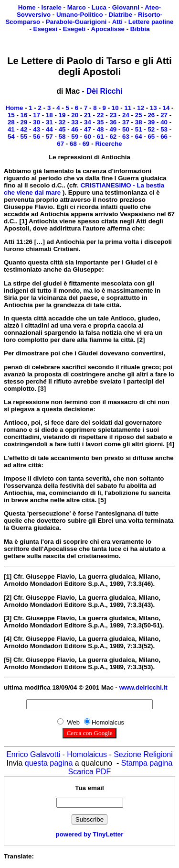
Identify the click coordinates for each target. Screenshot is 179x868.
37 (126, 122)
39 (151, 122)
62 (113, 137)
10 (115, 108)
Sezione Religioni (143, 754)
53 (164, 129)
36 (113, 122)
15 (11, 115)
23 (113, 115)
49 (113, 129)
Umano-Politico (80, 15)
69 (86, 144)
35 (100, 122)
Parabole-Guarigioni (76, 22)
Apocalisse (108, 29)
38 (139, 122)
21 (88, 115)
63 (126, 137)
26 (151, 115)
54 (11, 137)
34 (88, 122)
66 (164, 137)
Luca (99, 7)
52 (151, 129)
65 (151, 137)
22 (100, 115)
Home (27, 7)
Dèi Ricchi (104, 91)
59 (75, 137)
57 (49, 137)
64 (139, 137)
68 (73, 144)
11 (128, 108)
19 (62, 115)
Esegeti (74, 29)
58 (62, 137)
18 (49, 115)
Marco (77, 7)
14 (166, 108)
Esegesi (45, 29)
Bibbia (140, 29)
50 (126, 129)
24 (126, 115)
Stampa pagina (147, 763)
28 (11, 122)
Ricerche (108, 144)
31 (49, 122)
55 (24, 137)
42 (24, 129)
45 (62, 129)
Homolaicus (87, 754)
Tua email (89, 788)
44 (49, 129)
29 (24, 122)
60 (88, 137)
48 (100, 129)
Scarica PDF (90, 772)
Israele (52, 7)
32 (62, 122)
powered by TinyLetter (90, 834)
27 (164, 115)
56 (37, 137)
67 (60, 144)
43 (37, 129)
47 (88, 129)
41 (11, 129)
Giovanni (126, 7)
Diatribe (121, 15)
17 (37, 115)
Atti (117, 22)
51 (139, 129)
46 (75, 129)
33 (75, 122)
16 (24, 115)
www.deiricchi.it (143, 687)
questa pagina (49, 763)
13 (153, 108)
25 (139, 115)
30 (37, 122)
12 (141, 108)
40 (164, 122)
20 (75, 115)
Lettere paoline (151, 22)
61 (100, 137)
